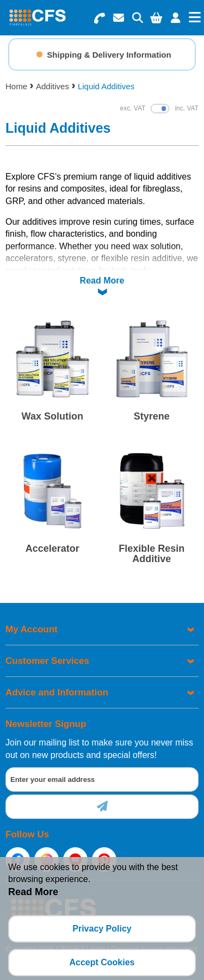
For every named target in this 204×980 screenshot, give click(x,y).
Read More (102, 281)
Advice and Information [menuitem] (57, 692)
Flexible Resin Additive (152, 554)
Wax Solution (52, 416)
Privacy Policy (102, 929)
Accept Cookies (102, 962)
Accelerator (52, 548)
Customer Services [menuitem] (47, 661)
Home (16, 86)
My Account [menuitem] (32, 629)
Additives (52, 86)
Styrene (152, 416)
